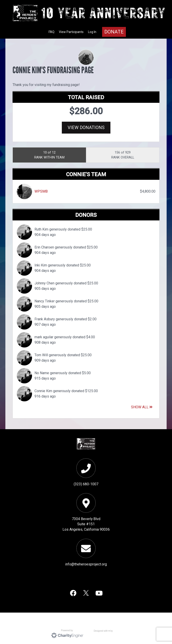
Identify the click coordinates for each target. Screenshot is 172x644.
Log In (92, 32)
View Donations (86, 127)
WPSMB (41, 191)
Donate (114, 32)
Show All (142, 407)
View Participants (71, 32)
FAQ (52, 32)
